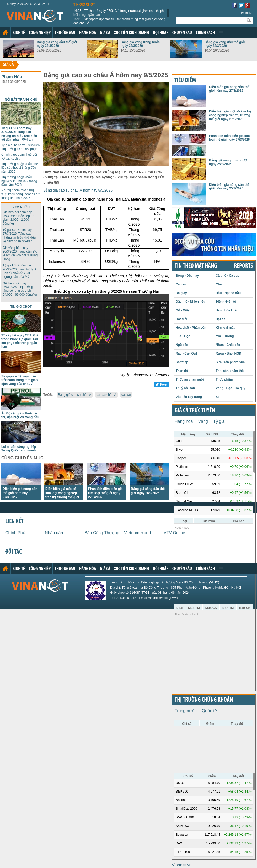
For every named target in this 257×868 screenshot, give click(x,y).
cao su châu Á (106, 395)
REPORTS (243, 266)
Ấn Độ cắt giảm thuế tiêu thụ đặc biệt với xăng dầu (20, 415)
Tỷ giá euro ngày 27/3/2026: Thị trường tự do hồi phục (21, 147)
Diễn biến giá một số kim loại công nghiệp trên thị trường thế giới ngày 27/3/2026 (231, 115)
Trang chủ (5, 33)
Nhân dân (54, 533)
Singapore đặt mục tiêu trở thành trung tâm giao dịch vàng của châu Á (119, 21)
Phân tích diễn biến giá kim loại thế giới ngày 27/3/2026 (105, 493)
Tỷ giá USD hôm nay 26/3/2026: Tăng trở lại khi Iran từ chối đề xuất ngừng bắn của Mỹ (21, 271)
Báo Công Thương (102, 533)
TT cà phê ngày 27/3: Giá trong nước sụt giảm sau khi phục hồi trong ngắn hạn (120, 13)
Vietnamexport (138, 533)
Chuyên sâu (182, 33)
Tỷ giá (219, 421)
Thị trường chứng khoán (204, 700)
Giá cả (105, 33)
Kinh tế (19, 33)
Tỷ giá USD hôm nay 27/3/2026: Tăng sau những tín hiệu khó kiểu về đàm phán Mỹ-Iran (19, 134)
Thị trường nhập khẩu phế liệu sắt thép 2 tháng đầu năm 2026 (20, 168)
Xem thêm (221, 32)
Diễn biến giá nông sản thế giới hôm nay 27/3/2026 (20, 493)
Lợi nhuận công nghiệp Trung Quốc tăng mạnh (19, 449)
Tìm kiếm (245, 13)
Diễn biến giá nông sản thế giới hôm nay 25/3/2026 (229, 187)
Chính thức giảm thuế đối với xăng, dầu (19, 156)
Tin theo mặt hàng (196, 266)
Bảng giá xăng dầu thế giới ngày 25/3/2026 (57, 44)
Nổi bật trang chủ (21, 100)
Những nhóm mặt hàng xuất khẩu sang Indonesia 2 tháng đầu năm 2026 (21, 194)
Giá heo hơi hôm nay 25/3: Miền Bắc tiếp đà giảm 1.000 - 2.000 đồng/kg (18, 218)
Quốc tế (209, 711)
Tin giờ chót (84, 4)
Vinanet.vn (182, 865)
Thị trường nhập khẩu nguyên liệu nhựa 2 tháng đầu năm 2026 (19, 181)
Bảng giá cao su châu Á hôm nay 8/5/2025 (78, 190)
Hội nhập (161, 33)
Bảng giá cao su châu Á (75, 395)
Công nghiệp (40, 33)
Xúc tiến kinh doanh (132, 33)
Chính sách (205, 33)
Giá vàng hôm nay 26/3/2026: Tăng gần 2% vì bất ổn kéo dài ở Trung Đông (20, 253)
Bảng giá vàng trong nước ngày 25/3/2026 (140, 44)
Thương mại (65, 33)
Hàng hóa (88, 33)
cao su (126, 395)
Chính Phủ (15, 533)
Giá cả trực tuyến (195, 411)
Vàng (203, 421)
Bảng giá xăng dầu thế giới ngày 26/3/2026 (225, 44)
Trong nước (186, 711)
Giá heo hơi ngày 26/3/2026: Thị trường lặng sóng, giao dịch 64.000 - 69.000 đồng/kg (20, 289)
